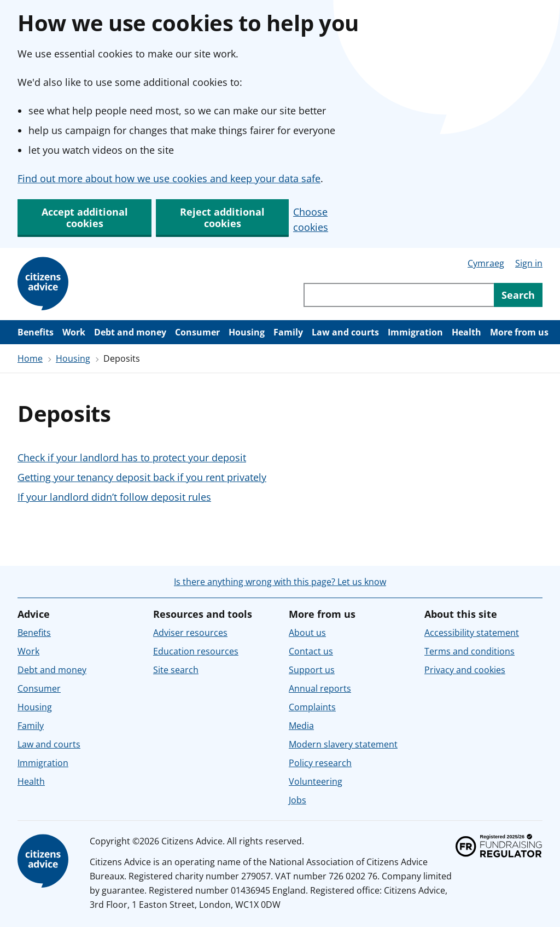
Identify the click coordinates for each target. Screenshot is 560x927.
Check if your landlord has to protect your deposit (132, 457)
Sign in (529, 263)
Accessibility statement (472, 633)
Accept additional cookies (85, 218)
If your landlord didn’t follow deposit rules (114, 497)
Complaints (312, 707)
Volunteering (316, 781)
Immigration (415, 332)
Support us (312, 670)
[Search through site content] (399, 295)
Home (30, 358)
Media (301, 726)
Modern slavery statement (343, 744)
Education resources (196, 651)
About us (307, 633)
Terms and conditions (469, 651)
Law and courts (345, 332)
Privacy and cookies (465, 670)
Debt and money (130, 332)
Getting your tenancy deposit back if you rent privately (142, 477)
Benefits (36, 332)
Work (74, 332)
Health (466, 332)
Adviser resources (190, 633)
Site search (176, 670)
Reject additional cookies (222, 218)
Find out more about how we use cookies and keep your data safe (169, 178)
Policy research (320, 763)
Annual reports (320, 688)
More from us (519, 332)
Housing (247, 332)
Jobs (297, 800)
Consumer (197, 332)
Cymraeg (486, 263)
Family (288, 332)
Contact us (311, 651)
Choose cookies (311, 219)
